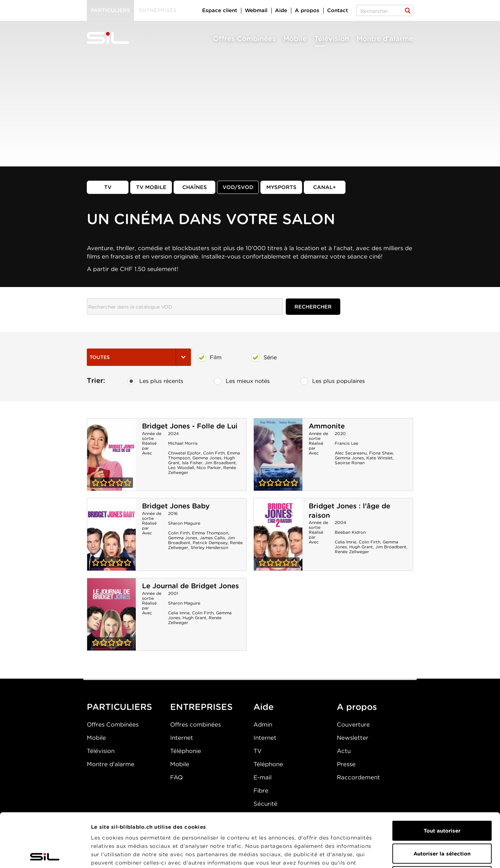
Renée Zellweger (352, 552)
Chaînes (195, 187)
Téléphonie (186, 751)
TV (108, 187)
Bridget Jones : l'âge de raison (278, 534)
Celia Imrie (345, 542)
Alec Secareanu (351, 453)
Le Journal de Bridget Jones (190, 586)
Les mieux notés (242, 381)
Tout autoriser (442, 777)
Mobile (295, 39)
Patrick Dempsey (210, 543)
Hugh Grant (361, 547)
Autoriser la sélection (442, 800)
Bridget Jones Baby (176, 506)
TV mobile (151, 187)
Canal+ (325, 187)
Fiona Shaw (381, 453)
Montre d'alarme (385, 39)
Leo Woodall (181, 468)
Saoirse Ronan (350, 463)
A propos (307, 10)
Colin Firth (214, 453)
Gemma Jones (207, 458)
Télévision (332, 39)
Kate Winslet (380, 458)
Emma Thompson (210, 533)
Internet (182, 738)
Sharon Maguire (184, 523)
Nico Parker (209, 468)
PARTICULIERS (119, 707)
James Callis (212, 538)
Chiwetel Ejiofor (184, 453)
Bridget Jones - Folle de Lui (190, 426)
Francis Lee (347, 443)
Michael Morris (183, 443)
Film (210, 358)
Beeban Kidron (350, 532)
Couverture (353, 724)
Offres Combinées (244, 39)
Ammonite (327, 426)
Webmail (256, 10)
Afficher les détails (391, 854)
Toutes (139, 357)
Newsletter (353, 738)
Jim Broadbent (220, 463)
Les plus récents (155, 381)
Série (264, 358)
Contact (337, 10)
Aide (281, 10)
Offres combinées (195, 724)
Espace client (220, 10)
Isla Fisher (192, 463)
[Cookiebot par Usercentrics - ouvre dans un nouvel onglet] (45, 854)
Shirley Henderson (209, 547)
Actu (344, 751)
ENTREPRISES (201, 707)
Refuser (442, 822)
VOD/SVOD (238, 187)
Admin (263, 724)
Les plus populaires (333, 381)
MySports (281, 187)
